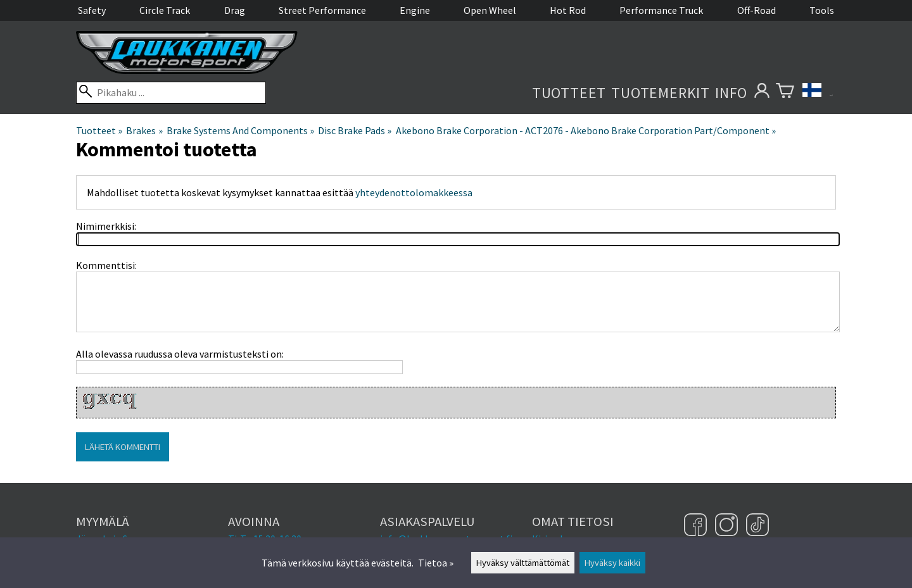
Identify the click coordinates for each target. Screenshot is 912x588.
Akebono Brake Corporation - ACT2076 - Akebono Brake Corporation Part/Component (586, 130)
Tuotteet (569, 93)
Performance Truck (661, 10)
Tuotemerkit (661, 93)
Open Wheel (490, 10)
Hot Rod (568, 10)
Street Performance (322, 10)
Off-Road (757, 10)
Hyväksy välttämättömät (523, 563)
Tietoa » (436, 563)
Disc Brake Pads (355, 130)
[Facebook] (697, 526)
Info (731, 93)
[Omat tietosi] (762, 93)
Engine (415, 10)
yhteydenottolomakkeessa (414, 192)
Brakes (144, 130)
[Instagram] (728, 526)
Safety (92, 10)
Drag (235, 10)
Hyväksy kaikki (612, 563)
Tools (822, 10)
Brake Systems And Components (240, 130)
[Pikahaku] (171, 93)
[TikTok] (757, 526)
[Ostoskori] (785, 93)
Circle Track (165, 10)
